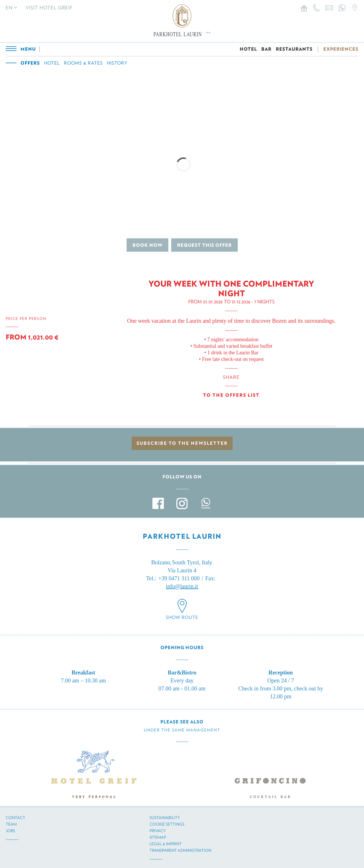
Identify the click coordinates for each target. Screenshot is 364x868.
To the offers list (231, 395)
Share (231, 377)
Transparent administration (180, 850)
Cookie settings (167, 824)
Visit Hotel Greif (49, 8)
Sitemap (158, 837)
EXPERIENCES (341, 49)
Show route (182, 617)
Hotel (52, 63)
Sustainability (165, 818)
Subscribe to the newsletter (182, 443)
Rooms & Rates (83, 63)
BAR (266, 49)
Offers (30, 63)
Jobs (10, 831)
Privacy (158, 831)
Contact (15, 818)
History (117, 63)
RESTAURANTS (294, 49)
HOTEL (248, 49)
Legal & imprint (166, 844)
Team (11, 824)
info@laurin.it (182, 586)
